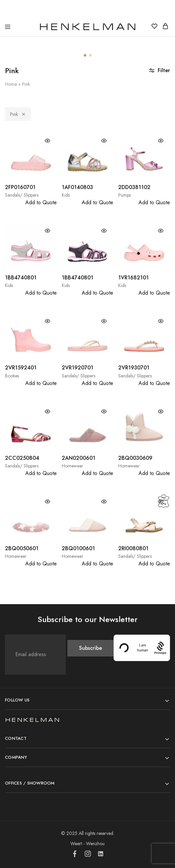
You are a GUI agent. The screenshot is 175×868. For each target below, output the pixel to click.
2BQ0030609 (135, 458)
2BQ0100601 (78, 548)
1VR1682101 (133, 278)
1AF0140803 (77, 187)
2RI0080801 (133, 548)
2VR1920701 (78, 368)
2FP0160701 (20, 187)
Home (11, 84)
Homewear (73, 466)
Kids (66, 195)
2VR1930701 (134, 368)
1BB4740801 (21, 278)
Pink (18, 114)
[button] (85, 55)
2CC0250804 (22, 458)
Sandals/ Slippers (22, 195)
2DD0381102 (134, 187)
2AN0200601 (79, 458)
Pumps (125, 195)
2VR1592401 (21, 368)
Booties (12, 376)
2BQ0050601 (22, 548)
